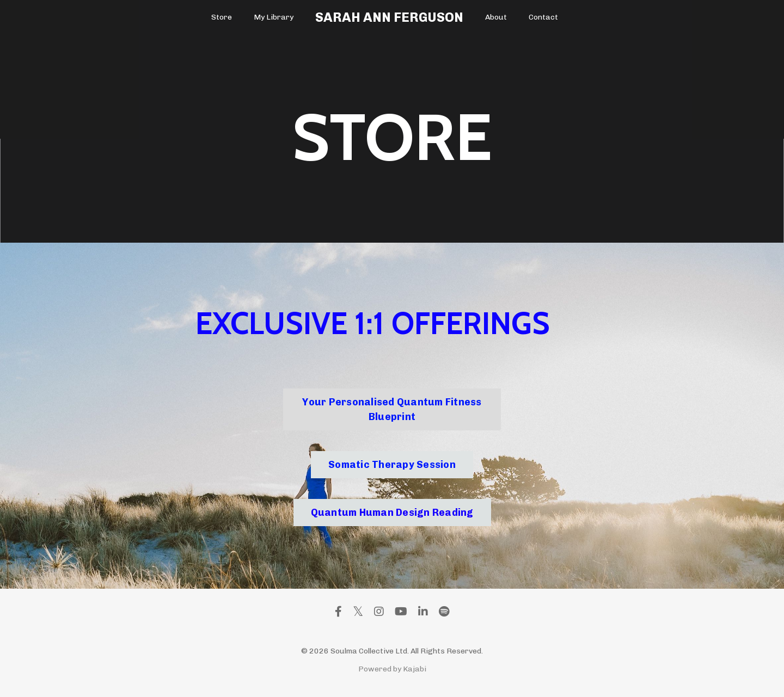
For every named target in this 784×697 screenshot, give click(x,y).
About (496, 17)
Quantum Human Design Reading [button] (392, 513)
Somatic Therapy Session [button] (392, 465)
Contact (543, 17)
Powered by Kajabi (392, 669)
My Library (274, 17)
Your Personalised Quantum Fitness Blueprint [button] (392, 409)
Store (222, 17)
